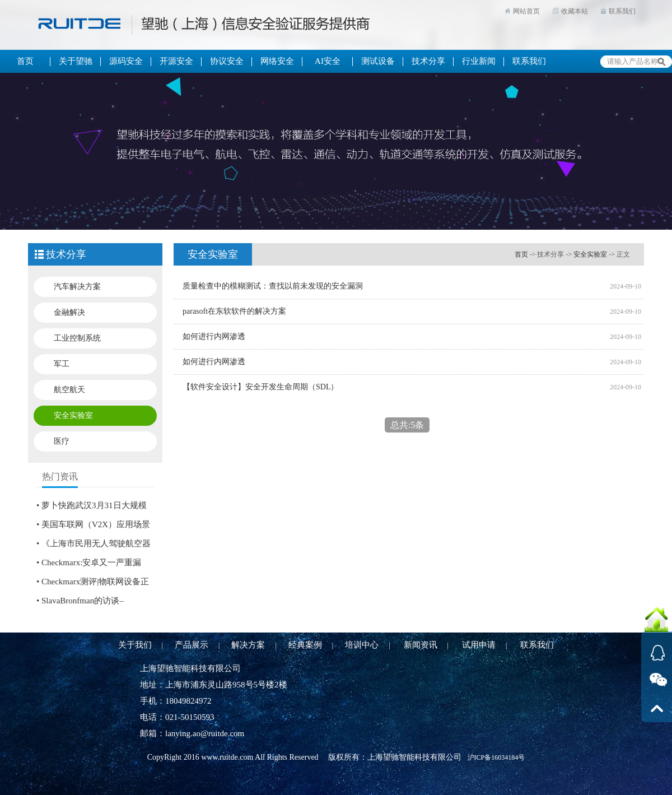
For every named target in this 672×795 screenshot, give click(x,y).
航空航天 (69, 390)
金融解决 (69, 312)
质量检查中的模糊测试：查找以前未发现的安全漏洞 (273, 286)
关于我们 (135, 645)
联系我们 (622, 11)
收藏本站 (575, 11)
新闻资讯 (421, 645)
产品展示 (192, 645)
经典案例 (305, 645)
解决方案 (248, 645)
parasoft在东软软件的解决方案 (234, 311)
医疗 (62, 441)
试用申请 (479, 645)
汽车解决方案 (77, 287)
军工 (62, 364)
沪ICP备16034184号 (496, 757)
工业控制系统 (77, 338)
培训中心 (362, 645)
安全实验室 (73, 415)
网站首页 (526, 11)
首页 (521, 254)
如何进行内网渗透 (214, 336)
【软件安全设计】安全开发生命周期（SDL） (260, 387)
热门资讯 (60, 476)
